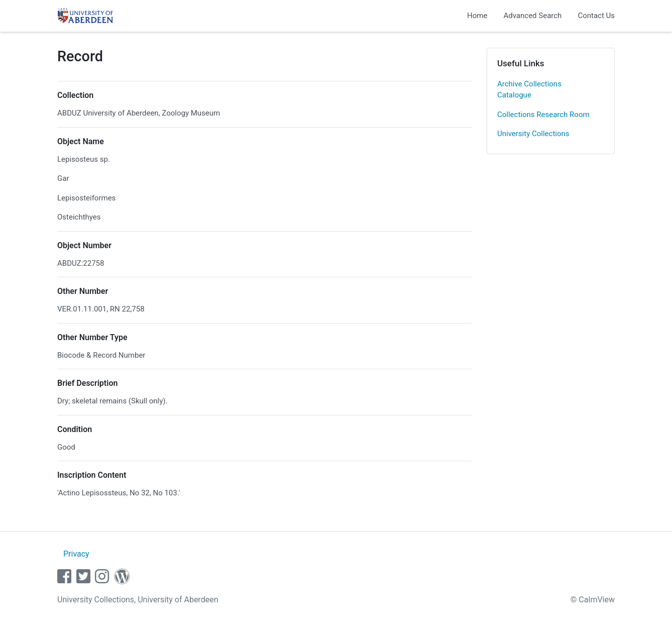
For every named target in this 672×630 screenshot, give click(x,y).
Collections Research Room (543, 115)
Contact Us (596, 16)
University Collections (533, 134)
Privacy (76, 554)
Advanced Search (532, 16)
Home (477, 16)
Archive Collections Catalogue (529, 90)
